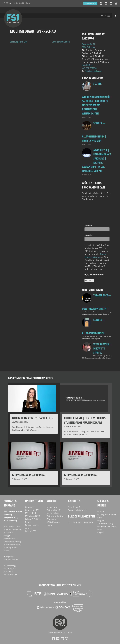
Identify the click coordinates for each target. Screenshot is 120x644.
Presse (101, 512)
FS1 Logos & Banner (107, 515)
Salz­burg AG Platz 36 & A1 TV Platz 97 (10, 572)
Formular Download (107, 527)
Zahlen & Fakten (33, 519)
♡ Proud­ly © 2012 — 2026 (60, 633)
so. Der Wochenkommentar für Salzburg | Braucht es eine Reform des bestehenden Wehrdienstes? (96, 98)
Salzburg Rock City (19, 42)
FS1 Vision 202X (32, 516)
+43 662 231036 (18, 3)
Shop (100, 518)
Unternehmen (34, 501)
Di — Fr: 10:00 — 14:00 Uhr (80, 523)
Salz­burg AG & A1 (94, 71)
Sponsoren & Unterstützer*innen (60, 585)
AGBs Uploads (53, 522)
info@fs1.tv (7, 3)
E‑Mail (88, 235)
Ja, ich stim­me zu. (94, 275)
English (28, 3)
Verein (28, 528)
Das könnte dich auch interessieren (31, 378)
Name (88, 226)
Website (52, 501)
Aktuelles (74, 501)
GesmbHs (30, 507)
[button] (104, 16)
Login (49, 525)
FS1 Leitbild (30, 513)
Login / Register (90, 3)
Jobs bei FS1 (31, 531)
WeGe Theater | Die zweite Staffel (102, 348)
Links (100, 530)
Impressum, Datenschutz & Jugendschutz (54, 510)
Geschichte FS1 (32, 510)
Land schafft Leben (61, 42)
